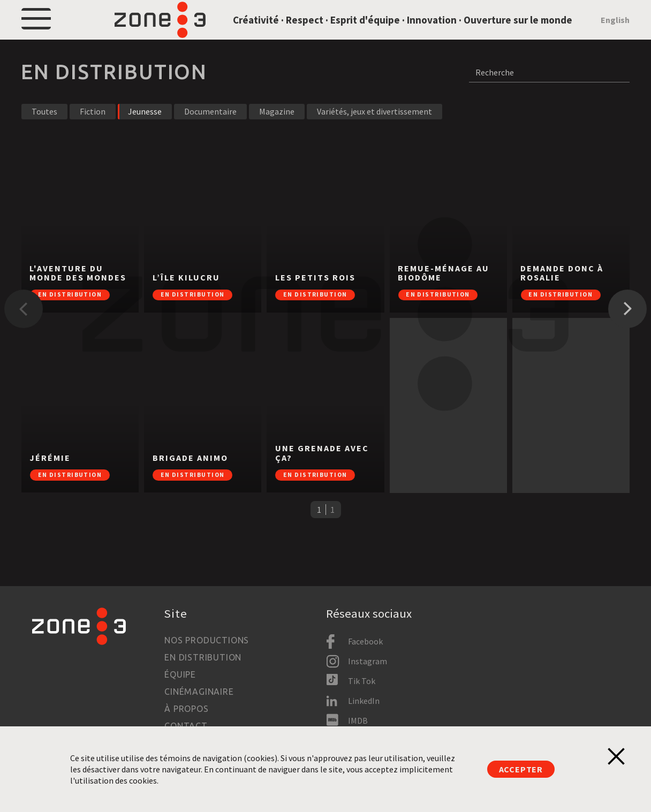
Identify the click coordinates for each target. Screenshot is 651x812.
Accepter (521, 769)
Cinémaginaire (199, 692)
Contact (186, 726)
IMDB (358, 720)
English (615, 32)
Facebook (365, 641)
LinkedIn (364, 701)
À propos (186, 709)
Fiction (93, 136)
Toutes (44, 136)
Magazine (277, 136)
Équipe (180, 674)
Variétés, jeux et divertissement (374, 136)
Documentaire (210, 136)
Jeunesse (145, 136)
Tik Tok (362, 681)
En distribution (203, 657)
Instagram (368, 661)
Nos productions (207, 640)
